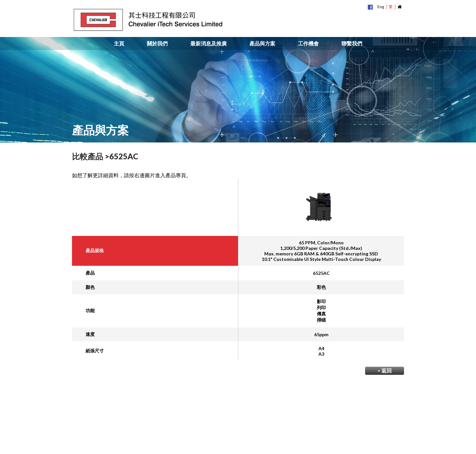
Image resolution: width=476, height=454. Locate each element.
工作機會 (308, 43)
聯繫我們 (352, 43)
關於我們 (157, 43)
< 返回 (385, 370)
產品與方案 (262, 43)
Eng (381, 7)
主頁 (119, 43)
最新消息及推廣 (208, 43)
